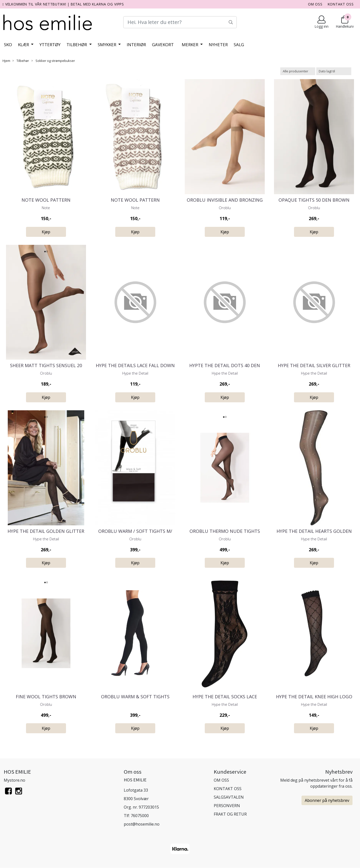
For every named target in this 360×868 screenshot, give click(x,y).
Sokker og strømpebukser (53, 61)
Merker (190, 45)
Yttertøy (50, 45)
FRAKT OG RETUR (230, 814)
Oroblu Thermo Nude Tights (225, 531)
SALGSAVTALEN (229, 797)
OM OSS (315, 4)
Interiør (136, 45)
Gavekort (163, 45)
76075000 (140, 816)
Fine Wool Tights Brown (46, 697)
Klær (24, 45)
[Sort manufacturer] (298, 71)
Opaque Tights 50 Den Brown (314, 200)
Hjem (6, 61)
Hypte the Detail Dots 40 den (225, 365)
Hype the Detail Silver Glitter (314, 365)
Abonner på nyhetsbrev (327, 800)
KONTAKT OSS (341, 4)
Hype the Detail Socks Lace (225, 697)
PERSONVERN (227, 806)
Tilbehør (77, 45)
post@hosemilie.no (142, 824)
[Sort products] (334, 71)
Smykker (107, 45)
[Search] (180, 22)
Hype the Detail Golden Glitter (46, 531)
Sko (8, 45)
